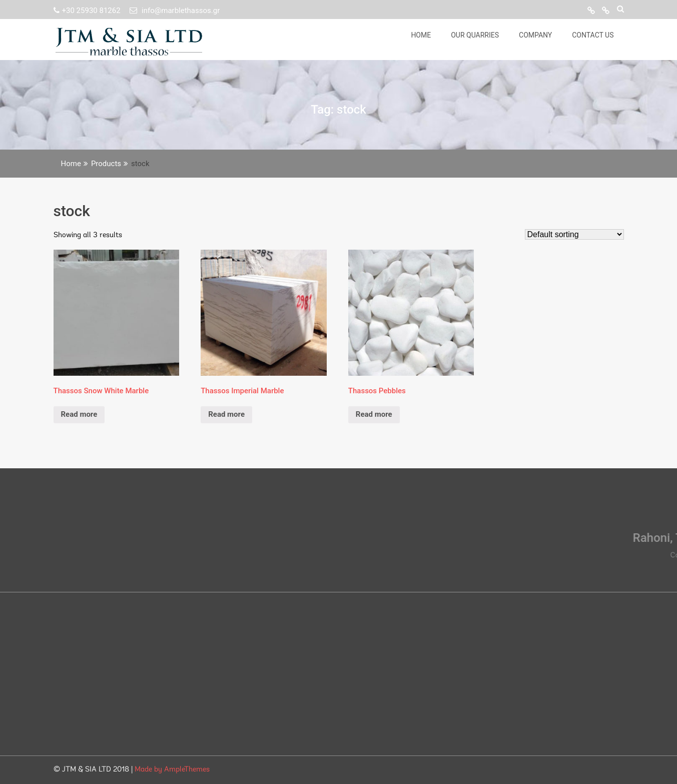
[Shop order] (574, 234)
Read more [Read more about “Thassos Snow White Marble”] (79, 414)
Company (535, 35)
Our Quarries (475, 35)
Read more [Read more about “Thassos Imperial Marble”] (226, 414)
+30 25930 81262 (88, 11)
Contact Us (593, 35)
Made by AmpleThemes (172, 770)
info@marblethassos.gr (175, 11)
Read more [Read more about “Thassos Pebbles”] (374, 414)
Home (421, 35)
